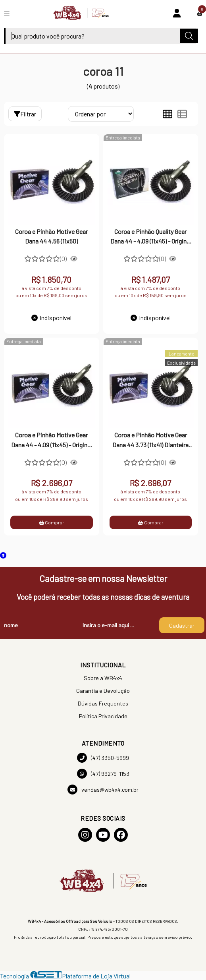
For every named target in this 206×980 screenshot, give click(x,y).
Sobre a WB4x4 (103, 678)
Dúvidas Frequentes (103, 703)
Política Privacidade (103, 716)
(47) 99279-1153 (103, 774)
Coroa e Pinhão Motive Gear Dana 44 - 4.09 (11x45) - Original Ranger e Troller (51, 441)
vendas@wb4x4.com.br (103, 790)
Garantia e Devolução (103, 691)
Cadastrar (182, 625)
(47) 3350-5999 (103, 758)
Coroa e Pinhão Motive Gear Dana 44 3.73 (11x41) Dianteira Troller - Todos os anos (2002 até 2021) (150, 441)
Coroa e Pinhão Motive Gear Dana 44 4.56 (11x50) (51, 236)
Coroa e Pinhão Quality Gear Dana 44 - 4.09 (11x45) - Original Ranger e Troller (151, 237)
